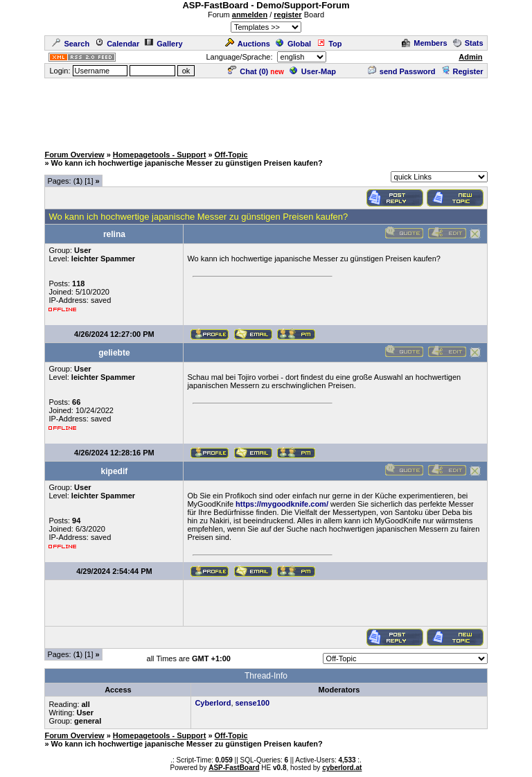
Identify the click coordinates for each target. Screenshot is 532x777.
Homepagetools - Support (159, 155)
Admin (470, 57)
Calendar (117, 44)
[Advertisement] (266, 111)
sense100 (253, 703)
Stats (468, 43)
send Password (402, 71)
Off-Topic (231, 155)
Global (293, 44)
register (287, 15)
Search (71, 44)
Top (329, 44)
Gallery (163, 44)
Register (462, 71)
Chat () (248, 71)
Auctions (248, 44)
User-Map (313, 71)
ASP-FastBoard (234, 768)
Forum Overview (74, 155)
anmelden (250, 15)
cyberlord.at (342, 768)
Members (424, 43)
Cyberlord (213, 703)
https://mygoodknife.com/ (282, 504)
